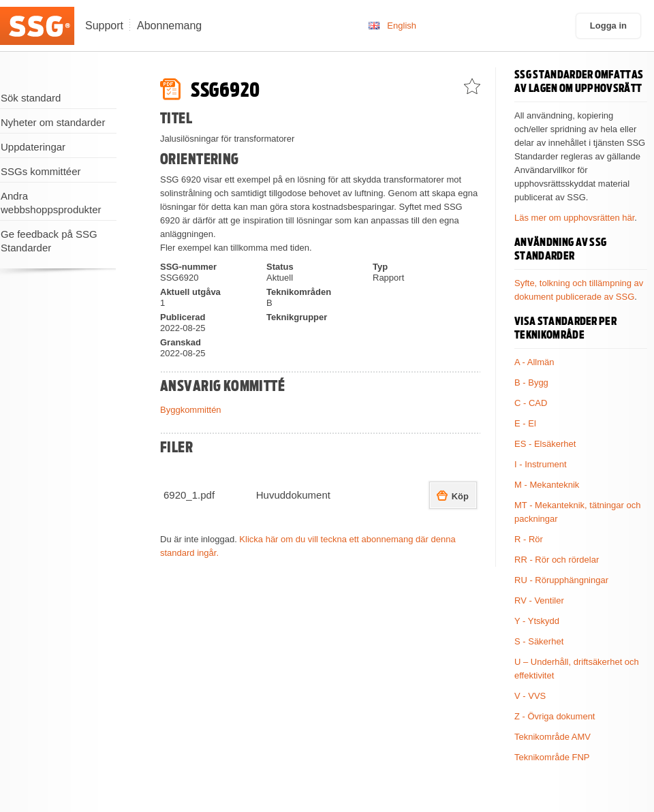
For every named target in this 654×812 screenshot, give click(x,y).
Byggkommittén (191, 410)
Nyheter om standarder (53, 122)
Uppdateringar (33, 147)
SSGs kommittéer (41, 171)
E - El (525, 423)
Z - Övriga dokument (555, 716)
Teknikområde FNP (552, 757)
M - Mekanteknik (547, 485)
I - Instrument (541, 464)
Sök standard (31, 98)
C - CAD (531, 403)
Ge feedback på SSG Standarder (49, 241)
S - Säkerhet (539, 641)
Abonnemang (169, 26)
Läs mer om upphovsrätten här (574, 218)
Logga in (608, 26)
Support (104, 26)
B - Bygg (531, 382)
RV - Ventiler (539, 600)
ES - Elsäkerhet (545, 444)
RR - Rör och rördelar (557, 560)
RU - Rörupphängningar (561, 580)
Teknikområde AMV (552, 737)
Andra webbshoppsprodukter (51, 203)
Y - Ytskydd (537, 621)
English (402, 26)
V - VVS (530, 696)
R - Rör (529, 539)
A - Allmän (534, 362)
